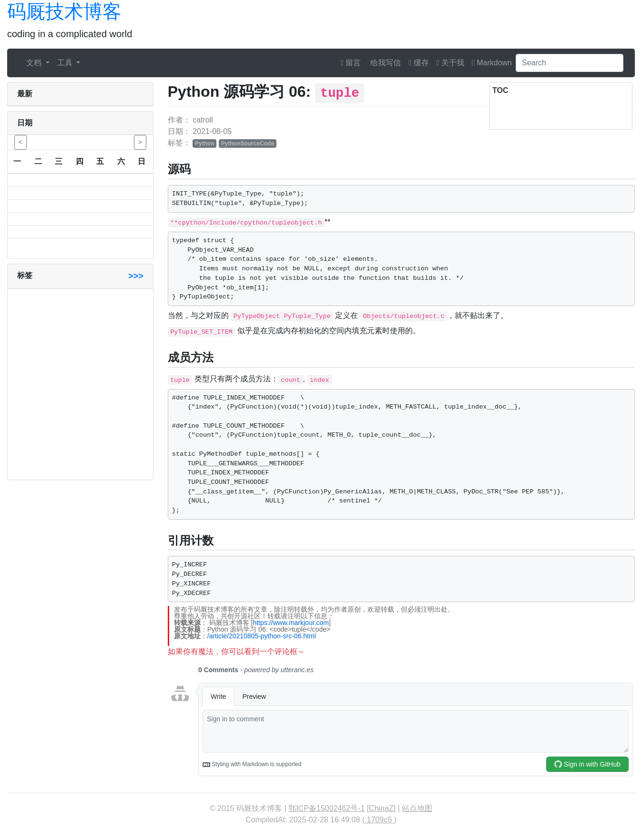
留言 (351, 63)
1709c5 (379, 820)
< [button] (20, 142)
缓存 (418, 63)
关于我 (450, 63)
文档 (35, 63)
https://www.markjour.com (291, 623)
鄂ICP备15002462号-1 (326, 808)
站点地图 (417, 808)
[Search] (570, 63)
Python (205, 143)
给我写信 (385, 63)
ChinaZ (381, 808)
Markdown (492, 63)
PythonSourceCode (248, 143)
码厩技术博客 (64, 11)
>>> (136, 276)
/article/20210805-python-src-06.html (262, 636)
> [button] (140, 142)
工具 (66, 63)
